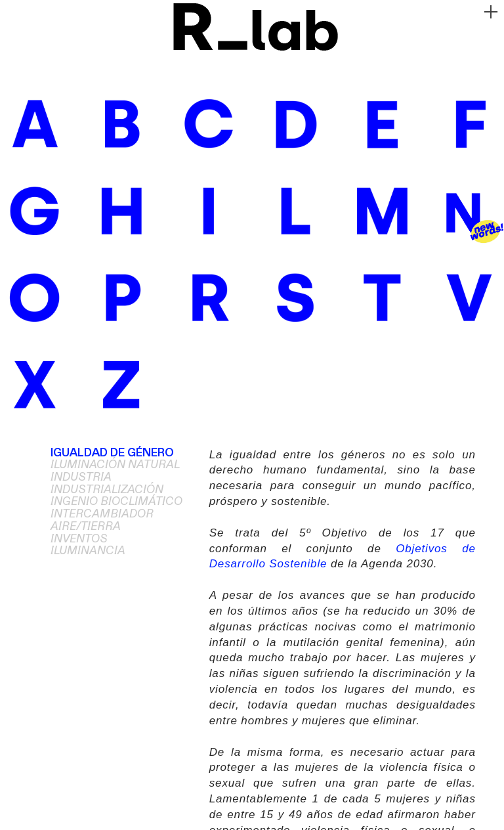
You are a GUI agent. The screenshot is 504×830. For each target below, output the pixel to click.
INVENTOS (79, 539)
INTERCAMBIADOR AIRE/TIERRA (102, 520)
